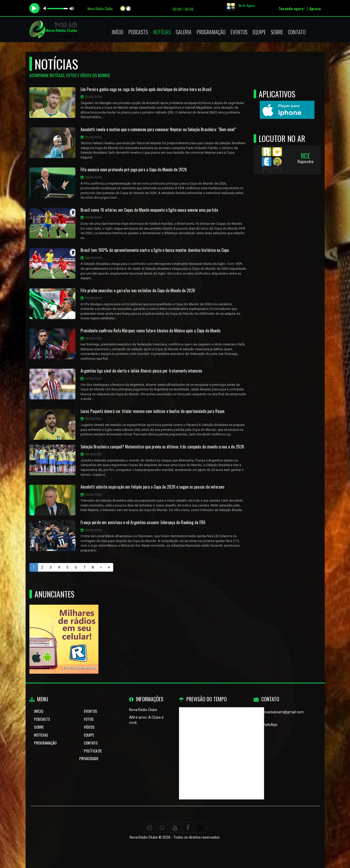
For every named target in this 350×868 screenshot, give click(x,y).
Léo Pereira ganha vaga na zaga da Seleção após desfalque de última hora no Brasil (146, 89)
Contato (297, 32)
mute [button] (46, 8)
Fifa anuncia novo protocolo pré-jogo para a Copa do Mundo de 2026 (134, 170)
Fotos (89, 719)
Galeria (184, 32)
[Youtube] (175, 828)
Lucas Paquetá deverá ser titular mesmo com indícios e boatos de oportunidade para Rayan (153, 411)
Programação (211, 32)
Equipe (259, 32)
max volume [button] (72, 8)
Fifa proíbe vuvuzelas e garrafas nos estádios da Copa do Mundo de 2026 (138, 291)
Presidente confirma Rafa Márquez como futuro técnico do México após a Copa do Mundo (150, 331)
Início (117, 32)
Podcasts (138, 32)
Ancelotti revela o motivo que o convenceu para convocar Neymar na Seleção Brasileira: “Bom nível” (158, 130)
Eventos (239, 32)
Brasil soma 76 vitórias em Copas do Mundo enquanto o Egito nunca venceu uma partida (149, 210)
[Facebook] (188, 828)
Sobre (277, 32)
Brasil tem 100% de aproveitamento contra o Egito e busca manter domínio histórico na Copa (155, 250)
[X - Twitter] (201, 828)
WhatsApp (269, 725)
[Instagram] (150, 828)
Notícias (162, 32)
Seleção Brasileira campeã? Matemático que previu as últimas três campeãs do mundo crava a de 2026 (162, 447)
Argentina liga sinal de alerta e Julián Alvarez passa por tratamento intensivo (141, 371)
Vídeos (89, 727)
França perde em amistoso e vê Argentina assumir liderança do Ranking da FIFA (143, 523)
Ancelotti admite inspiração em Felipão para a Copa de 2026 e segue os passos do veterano (152, 487)
